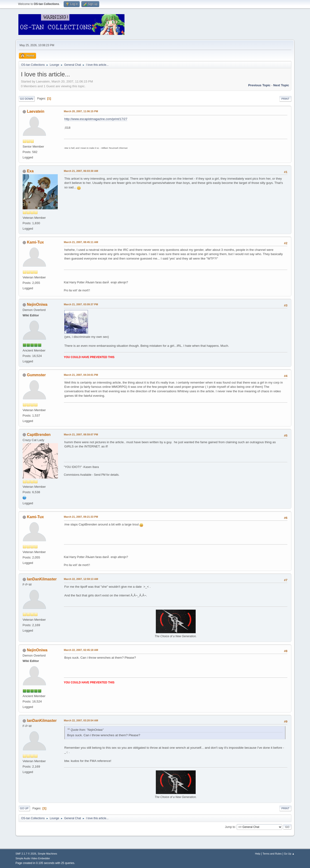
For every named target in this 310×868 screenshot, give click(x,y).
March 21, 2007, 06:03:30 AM (81, 171)
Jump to (230, 827)
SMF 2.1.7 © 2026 (26, 854)
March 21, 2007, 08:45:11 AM (81, 242)
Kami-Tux (35, 242)
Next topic (281, 85)
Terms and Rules (272, 854)
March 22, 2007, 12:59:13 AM (81, 579)
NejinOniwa (37, 304)
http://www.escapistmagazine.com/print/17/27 (96, 119)
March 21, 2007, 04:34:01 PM (81, 375)
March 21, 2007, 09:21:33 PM (81, 517)
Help (258, 854)
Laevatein (36, 111)
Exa (30, 171)
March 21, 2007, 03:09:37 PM (81, 304)
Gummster (36, 375)
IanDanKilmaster (42, 579)
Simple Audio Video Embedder (33, 858)
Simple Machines (47, 854)
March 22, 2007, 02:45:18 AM (81, 650)
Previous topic (259, 85)
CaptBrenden (39, 435)
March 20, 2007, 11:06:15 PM (81, 111)
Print (285, 99)
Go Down (27, 99)
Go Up (24, 808)
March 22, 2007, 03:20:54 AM (81, 720)
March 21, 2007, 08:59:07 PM (81, 434)
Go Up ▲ (289, 854)
